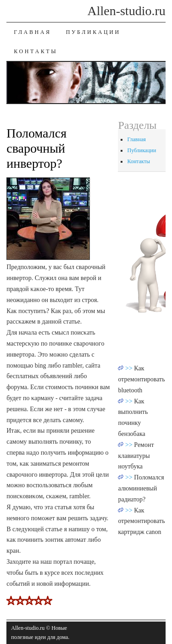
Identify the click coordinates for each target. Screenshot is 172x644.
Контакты (36, 51)
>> (130, 368)
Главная (32, 32)
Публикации (93, 32)
